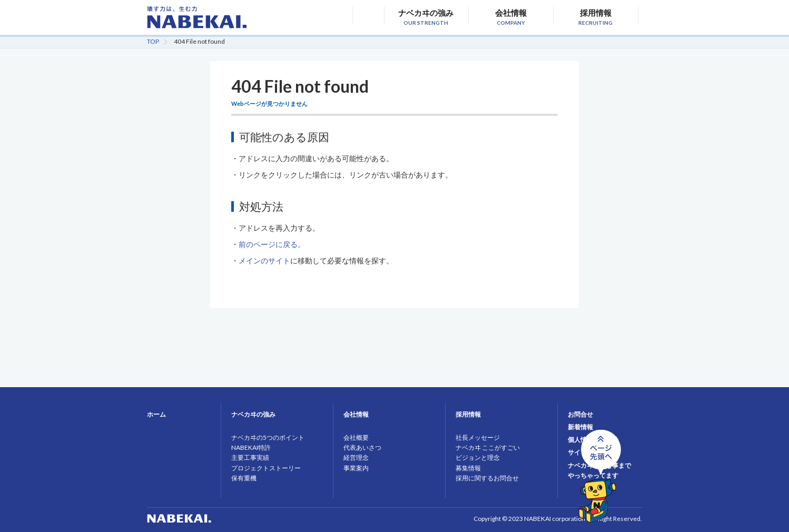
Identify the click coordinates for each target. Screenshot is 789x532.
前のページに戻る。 (272, 244)
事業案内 (356, 468)
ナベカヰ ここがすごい (488, 447)
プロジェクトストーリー (266, 468)
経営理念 (356, 457)
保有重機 (244, 478)
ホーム (156, 414)
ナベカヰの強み (426, 16)
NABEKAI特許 (251, 447)
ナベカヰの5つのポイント (268, 437)
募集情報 (468, 468)
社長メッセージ (478, 437)
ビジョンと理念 (478, 457)
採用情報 (595, 16)
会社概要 (356, 437)
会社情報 (511, 16)
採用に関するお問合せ (487, 478)
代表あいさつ (362, 447)
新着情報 (580, 427)
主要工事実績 (250, 457)
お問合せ (580, 414)
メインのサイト (264, 260)
